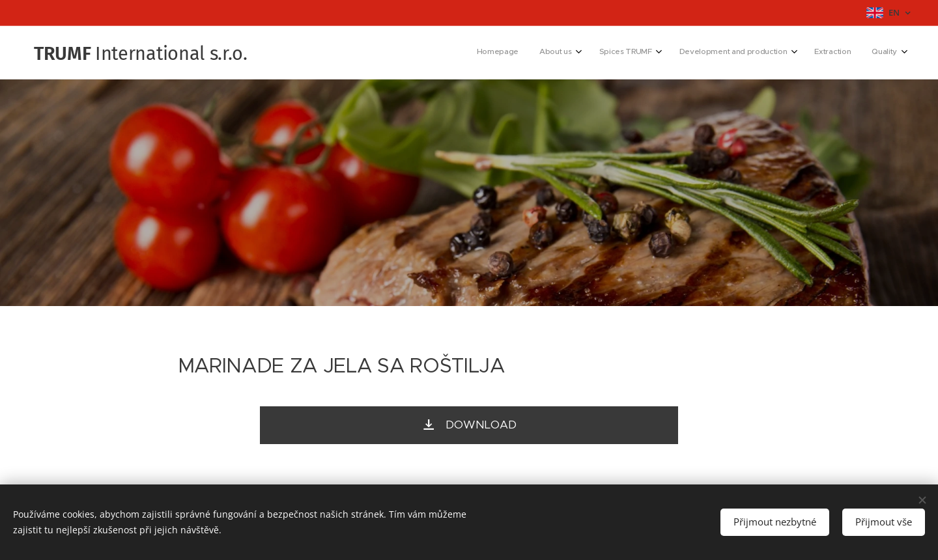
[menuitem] (777, 53)
